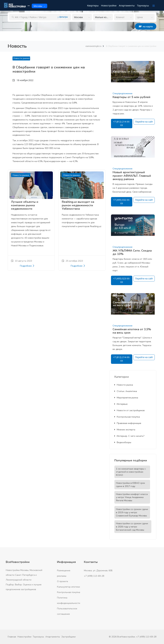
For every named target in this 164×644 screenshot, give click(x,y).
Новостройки (24, 637)
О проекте (63, 581)
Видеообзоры (123, 442)
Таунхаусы (38, 637)
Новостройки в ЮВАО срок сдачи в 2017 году (130, 485)
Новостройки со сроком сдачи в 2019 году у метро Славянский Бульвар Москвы (132, 512)
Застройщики (68, 637)
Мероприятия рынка (126, 398)
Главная (12, 637)
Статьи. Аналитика (126, 391)
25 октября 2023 (72, 261)
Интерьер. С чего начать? (129, 436)
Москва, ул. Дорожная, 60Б (98, 571)
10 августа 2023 (22, 261)
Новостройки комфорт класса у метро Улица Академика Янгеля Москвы (132, 497)
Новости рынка (21, 58)
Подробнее (27, 266)
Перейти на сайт (144, 122)
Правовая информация (128, 423)
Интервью (121, 404)
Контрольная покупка (127, 417)
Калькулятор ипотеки (68, 587)
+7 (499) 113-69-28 (94, 576)
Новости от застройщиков (129, 410)
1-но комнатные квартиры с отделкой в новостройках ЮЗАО (131, 472)
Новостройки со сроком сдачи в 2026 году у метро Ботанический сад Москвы (132, 527)
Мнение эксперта (125, 430)
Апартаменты (53, 637)
